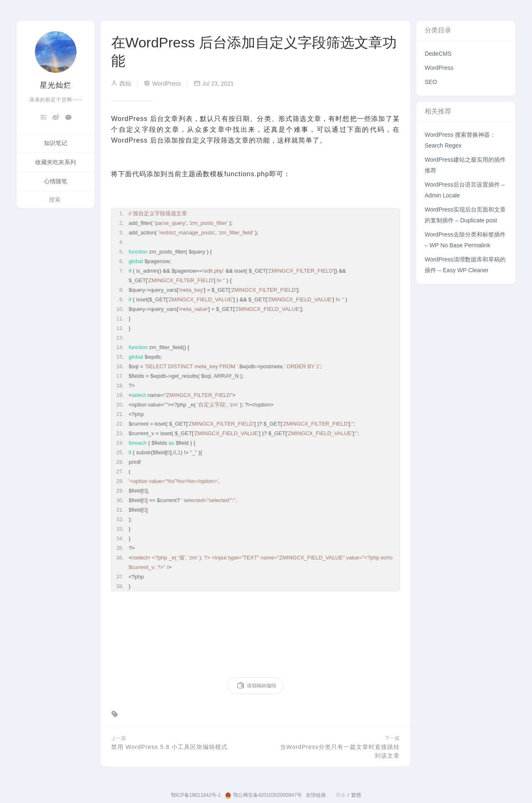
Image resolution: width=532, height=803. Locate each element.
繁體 (356, 795)
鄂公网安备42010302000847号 (263, 796)
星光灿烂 (56, 85)
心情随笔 (56, 181)
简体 (340, 795)
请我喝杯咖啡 (257, 686)
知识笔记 (56, 143)
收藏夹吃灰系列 (56, 162)
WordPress (439, 68)
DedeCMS (438, 54)
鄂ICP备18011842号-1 (196, 795)
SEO (431, 82)
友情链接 (316, 795)
